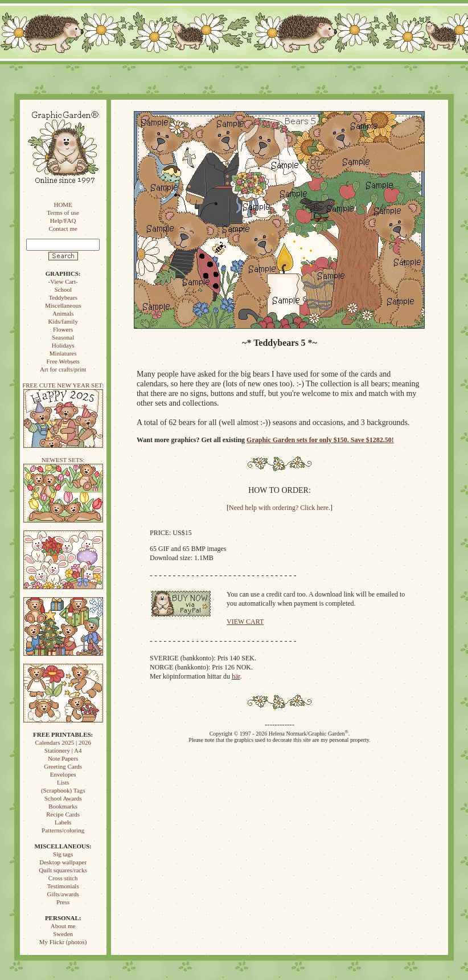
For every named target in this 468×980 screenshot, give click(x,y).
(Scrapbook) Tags (63, 790)
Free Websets (63, 361)
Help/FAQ (63, 220)
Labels (63, 822)
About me (63, 926)
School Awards (63, 798)
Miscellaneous (63, 305)
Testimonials (63, 886)
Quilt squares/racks (63, 870)
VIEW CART (245, 622)
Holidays (63, 345)
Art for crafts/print (63, 369)
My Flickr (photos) (63, 942)
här (236, 676)
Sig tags (63, 854)
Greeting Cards (63, 766)
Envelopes (63, 774)
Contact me (63, 228)
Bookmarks (63, 806)
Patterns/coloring (63, 830)
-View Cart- (63, 281)
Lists (63, 782)
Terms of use (63, 213)
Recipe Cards (63, 814)
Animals (63, 313)
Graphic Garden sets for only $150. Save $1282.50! (320, 440)
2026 (85, 742)
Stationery (57, 750)
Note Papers (63, 758)
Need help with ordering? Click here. (280, 508)
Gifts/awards (63, 894)
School (63, 289)
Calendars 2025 (54, 742)
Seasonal (63, 337)
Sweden (63, 934)
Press (63, 902)
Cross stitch (63, 878)
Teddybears (63, 297)
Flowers (63, 329)
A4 (78, 750)
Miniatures (63, 353)
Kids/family (63, 321)
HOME (63, 205)
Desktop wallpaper (63, 862)
